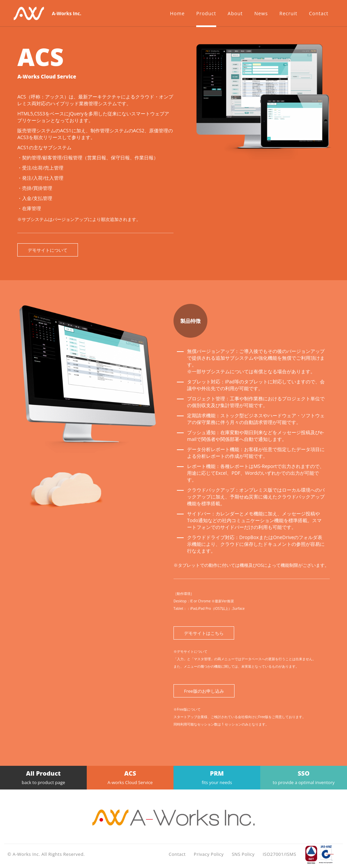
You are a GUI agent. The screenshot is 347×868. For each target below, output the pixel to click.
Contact (177, 854)
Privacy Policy (209, 854)
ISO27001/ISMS (279, 854)
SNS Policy (243, 854)
